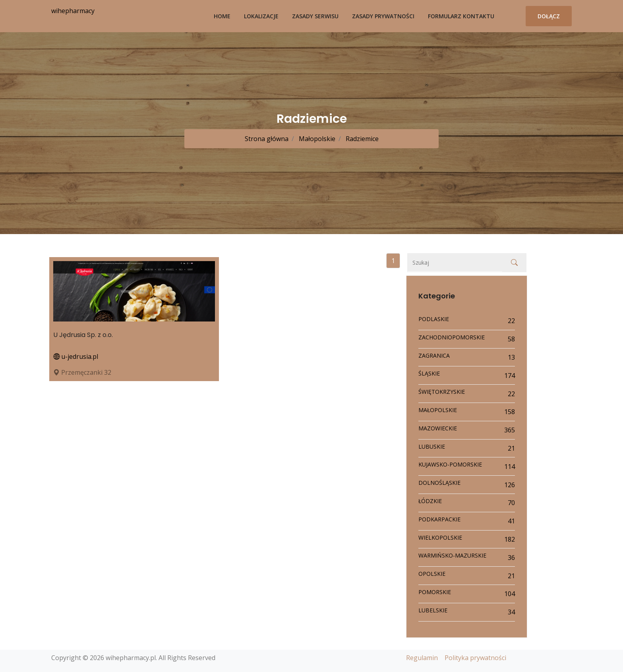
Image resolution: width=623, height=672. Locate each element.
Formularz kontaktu (461, 16)
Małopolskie (316, 139)
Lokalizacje (261, 16)
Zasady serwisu (315, 16)
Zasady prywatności (383, 16)
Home (222, 16)
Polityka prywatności (475, 658)
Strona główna (267, 139)
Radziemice (361, 139)
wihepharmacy (73, 11)
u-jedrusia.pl (76, 356)
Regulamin (422, 658)
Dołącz (549, 16)
